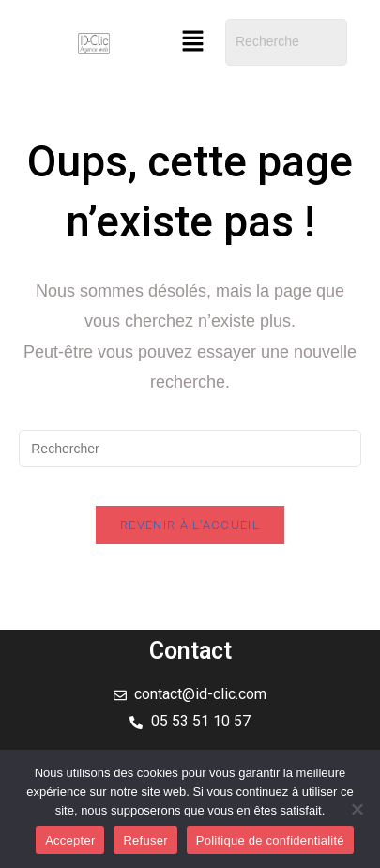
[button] (192, 42)
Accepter (70, 840)
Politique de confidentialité (270, 840)
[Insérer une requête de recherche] (190, 449)
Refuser (145, 840)
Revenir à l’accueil (190, 525)
